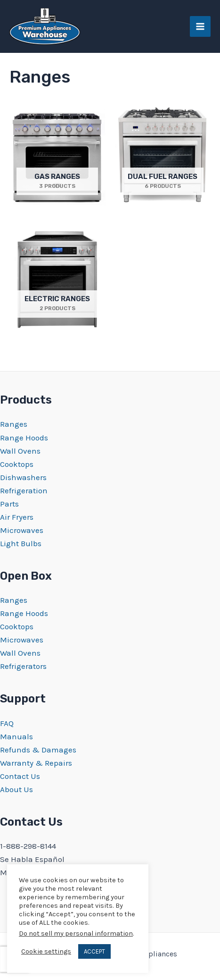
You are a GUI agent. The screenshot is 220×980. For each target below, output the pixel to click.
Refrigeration (24, 490)
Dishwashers (23, 477)
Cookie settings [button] (46, 951)
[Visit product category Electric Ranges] (57, 279)
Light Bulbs (21, 543)
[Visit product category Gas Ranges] (57, 157)
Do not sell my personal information (76, 934)
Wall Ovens (20, 451)
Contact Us (20, 776)
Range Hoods (24, 438)
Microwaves (22, 530)
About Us (16, 789)
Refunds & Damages (38, 750)
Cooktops (17, 464)
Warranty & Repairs (36, 763)
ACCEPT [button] (94, 951)
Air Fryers (17, 517)
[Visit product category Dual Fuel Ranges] (163, 157)
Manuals (16, 736)
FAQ (7, 723)
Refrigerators (23, 666)
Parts (9, 504)
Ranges (14, 424)
